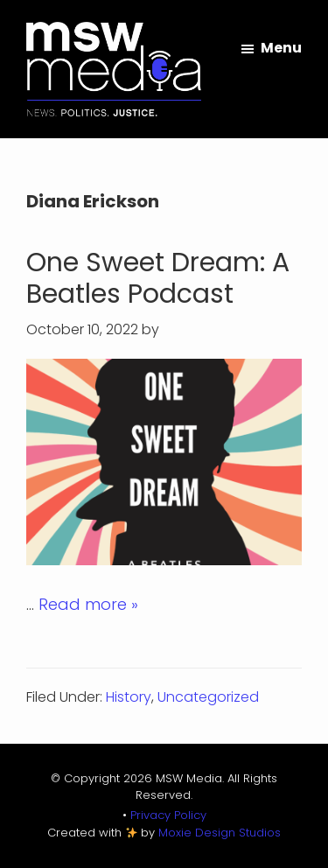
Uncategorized (208, 697)
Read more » (88, 604)
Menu (281, 48)
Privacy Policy (168, 815)
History (129, 697)
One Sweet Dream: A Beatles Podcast (158, 278)
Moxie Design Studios (220, 833)
